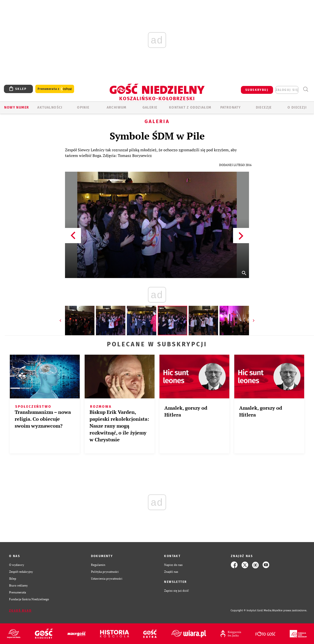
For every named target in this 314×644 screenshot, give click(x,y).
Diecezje (264, 107)
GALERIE (150, 107)
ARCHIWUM (117, 107)
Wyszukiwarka (306, 89)
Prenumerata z (55, 89)
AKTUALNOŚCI (50, 107)
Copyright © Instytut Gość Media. (251, 610)
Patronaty (231, 107)
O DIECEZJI (297, 107)
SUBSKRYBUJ (257, 90)
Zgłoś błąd (20, 611)
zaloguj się (287, 90)
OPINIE (83, 107)
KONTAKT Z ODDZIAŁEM (190, 107)
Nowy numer (17, 107)
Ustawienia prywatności (107, 579)
